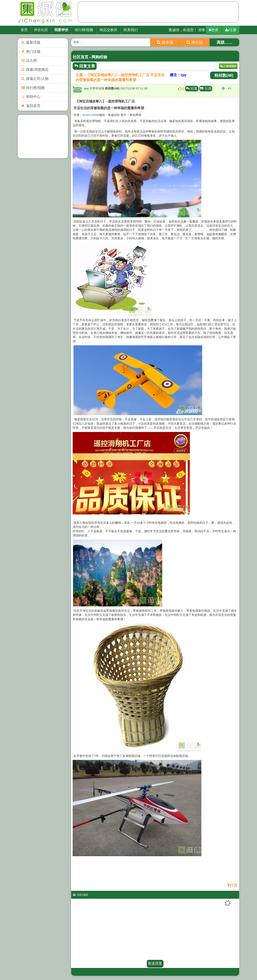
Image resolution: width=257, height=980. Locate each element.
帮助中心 (30, 97)
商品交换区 (109, 30)
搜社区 (195, 42)
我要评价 (61, 30)
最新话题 (30, 43)
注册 (231, 30)
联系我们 (131, 30)
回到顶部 (81, 895)
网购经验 (99, 57)
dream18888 (91, 115)
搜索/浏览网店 (35, 70)
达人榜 (29, 61)
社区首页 (81, 57)
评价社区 (41, 30)
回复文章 (85, 66)
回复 (192, 89)
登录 (214, 30)
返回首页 (30, 106)
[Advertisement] (158, 13)
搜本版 (165, 42)
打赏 (234, 885)
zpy (86, 88)
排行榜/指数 (84, 30)
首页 (24, 30)
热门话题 (30, 52)
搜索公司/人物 (35, 79)
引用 (206, 89)
